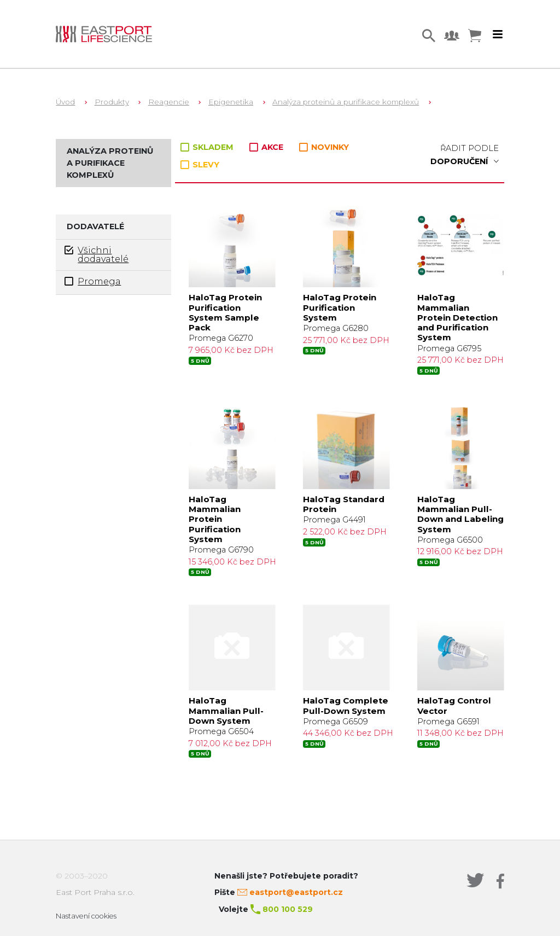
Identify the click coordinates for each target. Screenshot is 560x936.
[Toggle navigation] (498, 34)
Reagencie (169, 102)
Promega (93, 281)
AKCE (267, 147)
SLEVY (200, 165)
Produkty (112, 102)
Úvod (65, 102)
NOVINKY (324, 147)
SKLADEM (208, 147)
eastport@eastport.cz (296, 892)
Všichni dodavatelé (97, 254)
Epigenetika (231, 102)
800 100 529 (288, 909)
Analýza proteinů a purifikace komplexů (346, 102)
